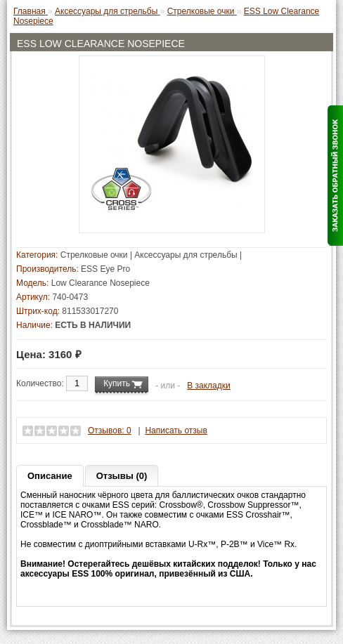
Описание (50, 476)
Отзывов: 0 (110, 431)
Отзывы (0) (122, 476)
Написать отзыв (176, 431)
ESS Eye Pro (105, 269)
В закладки (209, 386)
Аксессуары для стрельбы (186, 255)
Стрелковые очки (94, 255)
